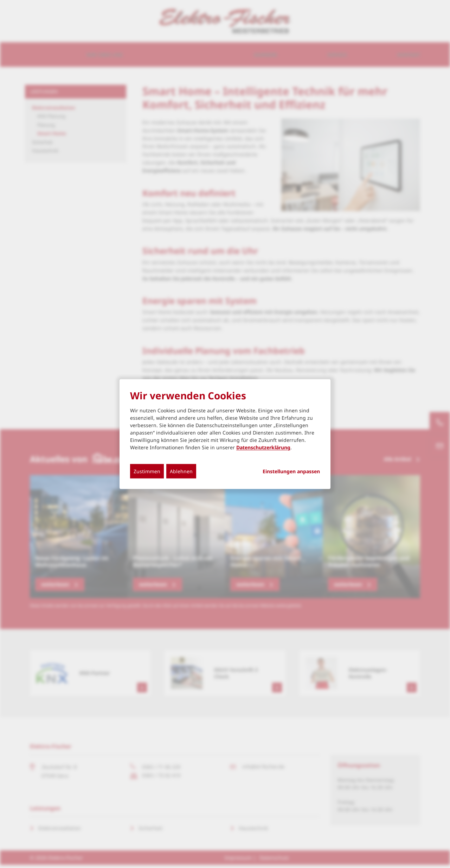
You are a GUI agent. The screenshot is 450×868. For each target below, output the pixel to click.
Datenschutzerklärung (263, 447)
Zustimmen (147, 471)
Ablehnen (181, 471)
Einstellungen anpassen (291, 471)
